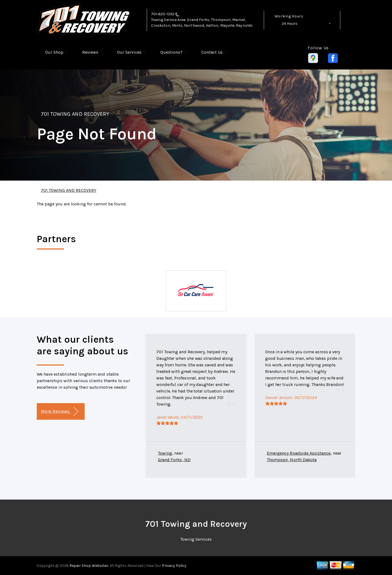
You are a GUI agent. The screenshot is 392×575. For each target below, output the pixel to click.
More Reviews (59, 411)
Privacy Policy (174, 566)
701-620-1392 (163, 14)
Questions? (171, 52)
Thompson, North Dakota (292, 460)
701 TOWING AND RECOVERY (75, 114)
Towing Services (196, 539)
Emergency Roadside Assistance (299, 453)
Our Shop (54, 52)
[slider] (167, 423)
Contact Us (212, 52)
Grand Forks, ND (174, 460)
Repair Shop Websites (88, 566)
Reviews (90, 52)
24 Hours (290, 24)
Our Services (129, 52)
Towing (165, 453)
